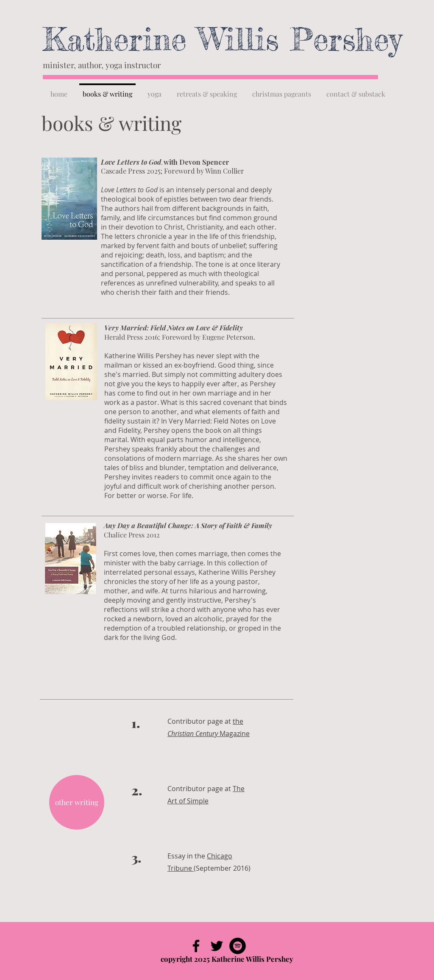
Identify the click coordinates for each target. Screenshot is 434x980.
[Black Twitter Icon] (217, 946)
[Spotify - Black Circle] (238, 946)
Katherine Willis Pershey (222, 39)
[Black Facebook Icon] (196, 946)
